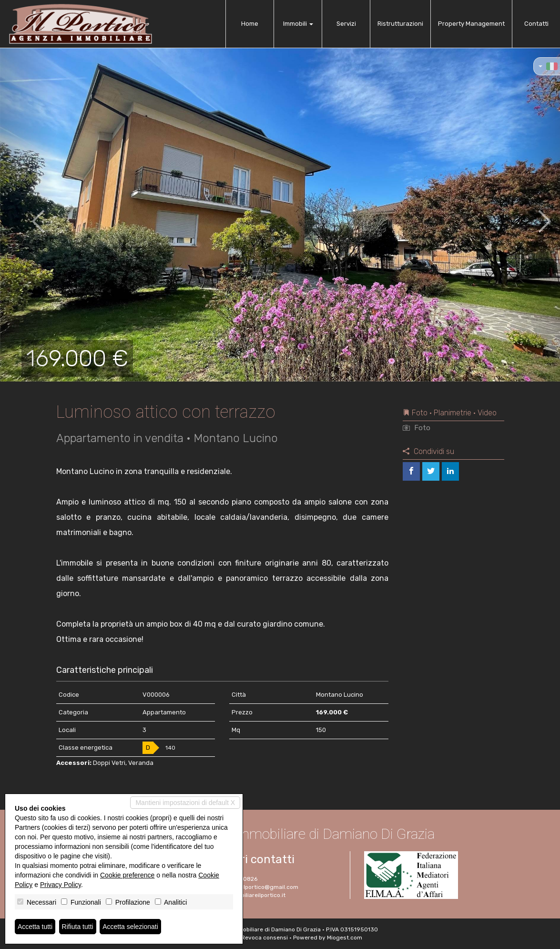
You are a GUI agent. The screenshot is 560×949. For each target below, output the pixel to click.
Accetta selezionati (130, 927)
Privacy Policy (61, 885)
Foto (417, 428)
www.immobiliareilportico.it (248, 895)
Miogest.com (345, 938)
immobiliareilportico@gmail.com (254, 887)
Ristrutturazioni (400, 24)
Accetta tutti (35, 927)
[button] (28, 215)
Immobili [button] (298, 24)
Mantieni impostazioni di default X (185, 803)
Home (250, 24)
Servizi (346, 24)
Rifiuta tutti (78, 927)
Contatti (536, 24)
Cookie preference (127, 875)
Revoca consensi (265, 938)
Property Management (471, 24)
